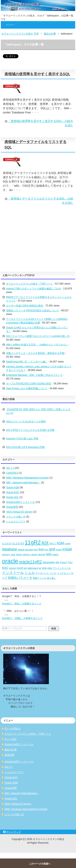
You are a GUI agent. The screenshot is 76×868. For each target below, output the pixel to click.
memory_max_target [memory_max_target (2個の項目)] (12, 554)
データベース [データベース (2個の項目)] (42, 573)
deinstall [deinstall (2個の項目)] (29, 550)
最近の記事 (11, 750)
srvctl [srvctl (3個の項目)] (20, 568)
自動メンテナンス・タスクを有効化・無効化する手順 (35, 353)
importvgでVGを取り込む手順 (22, 439)
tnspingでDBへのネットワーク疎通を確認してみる (34, 289)
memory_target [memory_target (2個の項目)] (30, 554)
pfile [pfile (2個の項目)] (57, 562)
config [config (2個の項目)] (67, 543)
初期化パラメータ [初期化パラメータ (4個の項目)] (20, 578)
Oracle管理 (12, 507)
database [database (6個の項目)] (10, 549)
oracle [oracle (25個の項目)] (10, 561)
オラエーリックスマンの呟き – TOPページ (29, 284)
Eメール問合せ (13, 729)
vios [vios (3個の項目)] (44, 568)
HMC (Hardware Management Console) (27, 478)
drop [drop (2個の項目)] (36, 550)
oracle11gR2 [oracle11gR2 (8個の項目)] (30, 562)
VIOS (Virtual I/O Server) (19, 512)
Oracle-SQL (12, 497)
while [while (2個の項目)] (50, 568)
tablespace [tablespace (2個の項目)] (33, 568)
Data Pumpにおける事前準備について (27, 388)
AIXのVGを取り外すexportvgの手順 (25, 447)
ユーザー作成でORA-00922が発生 (25, 306)
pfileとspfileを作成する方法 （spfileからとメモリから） (37, 345)
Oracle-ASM (13, 487)
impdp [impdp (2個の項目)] (59, 550)
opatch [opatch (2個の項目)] (55, 554)
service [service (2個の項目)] (13, 568)
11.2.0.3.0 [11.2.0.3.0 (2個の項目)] (7, 543)
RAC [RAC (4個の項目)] (5, 568)
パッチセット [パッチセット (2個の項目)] (64, 573)
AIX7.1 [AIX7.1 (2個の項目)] (53, 543)
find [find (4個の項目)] (41, 549)
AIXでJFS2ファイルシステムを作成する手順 (30, 430)
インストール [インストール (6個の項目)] (13, 573)
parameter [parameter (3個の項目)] (49, 562)
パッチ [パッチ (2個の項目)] (53, 573)
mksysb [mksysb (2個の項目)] (41, 554)
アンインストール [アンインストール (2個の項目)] (62, 568)
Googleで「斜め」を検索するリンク (22, 604)
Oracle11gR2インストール (21, 502)
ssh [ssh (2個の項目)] (25, 568)
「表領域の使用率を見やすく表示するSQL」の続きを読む (41, 123)
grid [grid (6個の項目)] (52, 549)
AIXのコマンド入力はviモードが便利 (26, 422)
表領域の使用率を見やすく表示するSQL (37, 74)
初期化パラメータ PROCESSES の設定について (33, 311)
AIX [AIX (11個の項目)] (45, 543)
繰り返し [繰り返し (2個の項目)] (51, 578)
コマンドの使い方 (16, 517)
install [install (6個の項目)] (67, 549)
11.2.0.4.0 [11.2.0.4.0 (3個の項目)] (18, 543)
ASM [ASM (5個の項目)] (60, 543)
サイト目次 (11, 739)
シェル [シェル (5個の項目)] (30, 573)
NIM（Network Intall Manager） (23, 483)
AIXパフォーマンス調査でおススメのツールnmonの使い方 (38, 336)
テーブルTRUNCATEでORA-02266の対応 (29, 384)
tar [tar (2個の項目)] (40, 568)
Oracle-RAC (13, 492)
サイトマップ (14, 832)
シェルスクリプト (16, 522)
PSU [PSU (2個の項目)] (70, 562)
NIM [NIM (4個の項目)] (48, 554)
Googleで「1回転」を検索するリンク (22, 618)
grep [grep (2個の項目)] (46, 550)
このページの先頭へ (40, 864)
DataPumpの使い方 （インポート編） (27, 362)
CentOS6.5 (12, 473)
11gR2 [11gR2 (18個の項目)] (33, 542)
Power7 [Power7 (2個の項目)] (64, 562)
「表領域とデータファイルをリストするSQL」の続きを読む (41, 201)
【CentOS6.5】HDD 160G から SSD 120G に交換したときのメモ (38, 411)
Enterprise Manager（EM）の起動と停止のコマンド (34, 375)
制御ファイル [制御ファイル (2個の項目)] (40, 578)
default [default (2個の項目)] (21, 550)
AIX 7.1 (10, 468)
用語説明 (9, 755)
